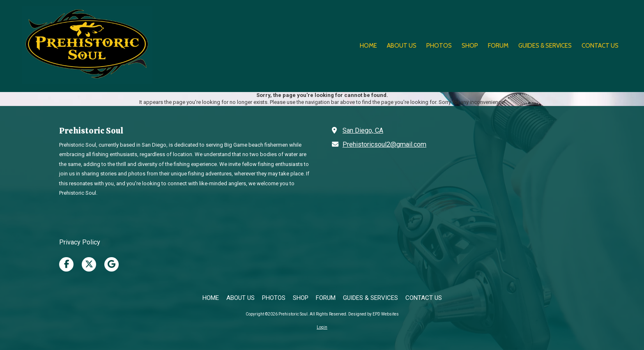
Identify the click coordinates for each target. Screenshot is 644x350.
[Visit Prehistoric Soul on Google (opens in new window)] (112, 264)
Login (322, 327)
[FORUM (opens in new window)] (498, 46)
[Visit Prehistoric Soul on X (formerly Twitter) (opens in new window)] (89, 264)
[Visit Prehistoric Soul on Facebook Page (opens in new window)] (66, 264)
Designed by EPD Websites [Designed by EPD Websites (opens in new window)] (374, 314)
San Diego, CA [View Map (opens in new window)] (363, 130)
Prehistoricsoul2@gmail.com (384, 144)
